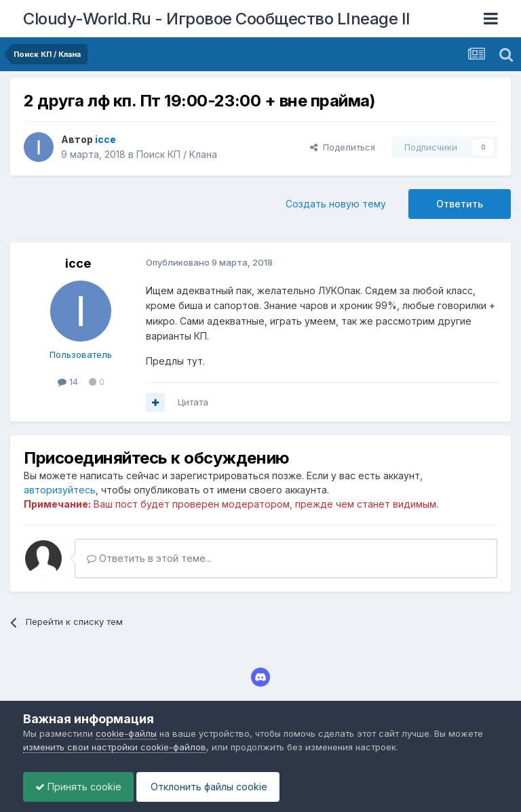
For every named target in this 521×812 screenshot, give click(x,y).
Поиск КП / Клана (177, 154)
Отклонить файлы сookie (214, 787)
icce (78, 263)
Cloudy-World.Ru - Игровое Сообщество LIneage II (217, 19)
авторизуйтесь (60, 490)
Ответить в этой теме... (149, 558)
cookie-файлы (126, 733)
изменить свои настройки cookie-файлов (115, 747)
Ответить (460, 204)
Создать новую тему (336, 204)
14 (68, 382)
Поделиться (343, 147)
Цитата (193, 402)
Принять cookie (80, 787)
